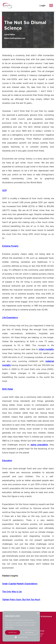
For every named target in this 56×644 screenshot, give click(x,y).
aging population (39, 445)
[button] (21, 637)
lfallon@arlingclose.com (15, 38)
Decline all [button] (29, 632)
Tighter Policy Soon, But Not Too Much (21, 600)
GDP (4, 190)
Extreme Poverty (10, 246)
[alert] (21, 626)
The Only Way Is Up (12, 592)
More (11, 627)
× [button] (38, 613)
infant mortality (46, 349)
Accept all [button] (13, 632)
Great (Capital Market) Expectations (20, 584)
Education (7, 461)
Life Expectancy (10, 318)
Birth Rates (8, 389)
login (42, 6)
